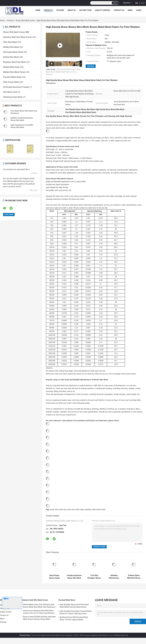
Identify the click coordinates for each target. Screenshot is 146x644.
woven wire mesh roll (58, 509)
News (130, 10)
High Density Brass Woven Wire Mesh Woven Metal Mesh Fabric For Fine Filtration (63, 72)
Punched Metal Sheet (12, 77)
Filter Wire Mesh (10, 42)
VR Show (60, 10)
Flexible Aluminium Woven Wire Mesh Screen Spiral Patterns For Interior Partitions (74, 577)
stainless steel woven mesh (95, 509)
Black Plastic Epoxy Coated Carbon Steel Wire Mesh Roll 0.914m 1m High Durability (54, 577)
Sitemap (3, 622)
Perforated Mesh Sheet (13, 52)
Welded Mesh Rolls (11, 67)
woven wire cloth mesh (75, 509)
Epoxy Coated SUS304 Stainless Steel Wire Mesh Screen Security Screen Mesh (39, 618)
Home (38, 10)
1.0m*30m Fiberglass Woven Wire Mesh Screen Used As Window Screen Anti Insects (94, 577)
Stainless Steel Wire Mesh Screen (17, 37)
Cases (139, 10)
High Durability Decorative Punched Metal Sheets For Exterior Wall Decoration (75, 612)
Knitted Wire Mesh (11, 57)
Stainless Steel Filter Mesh (14, 62)
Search (115, 3)
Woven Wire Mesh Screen (25, 20)
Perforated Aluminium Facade (16, 87)
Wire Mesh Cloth (10, 92)
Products (48, 10)
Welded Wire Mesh (11, 47)
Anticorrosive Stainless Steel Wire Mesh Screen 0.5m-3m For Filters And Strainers (39, 612)
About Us (72, 10)
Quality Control (103, 10)
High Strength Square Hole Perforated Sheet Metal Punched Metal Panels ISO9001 (74, 606)
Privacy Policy (25, 635)
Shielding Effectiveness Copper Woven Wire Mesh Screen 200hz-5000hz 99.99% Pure (114, 577)
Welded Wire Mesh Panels (14, 72)
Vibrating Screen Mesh (13, 97)
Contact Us (119, 10)
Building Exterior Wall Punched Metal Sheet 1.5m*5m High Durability (74, 618)
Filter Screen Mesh (11, 82)
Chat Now (127, 3)
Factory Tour (85, 10)
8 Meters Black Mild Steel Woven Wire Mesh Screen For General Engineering (134, 577)
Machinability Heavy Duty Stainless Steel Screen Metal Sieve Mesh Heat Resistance (39, 606)
